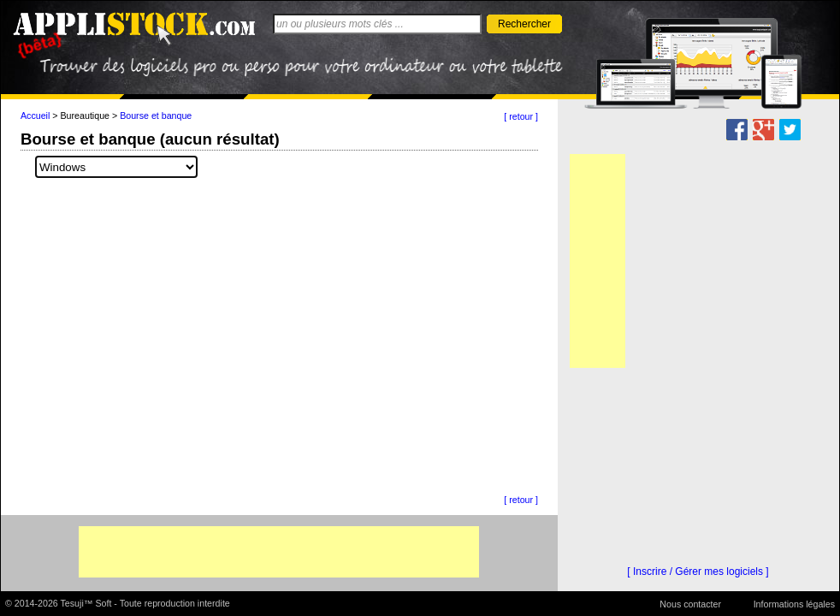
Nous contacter (690, 604)
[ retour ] (521, 116)
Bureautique (85, 115)
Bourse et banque (156, 115)
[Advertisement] (279, 552)
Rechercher (524, 24)
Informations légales (794, 604)
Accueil (35, 115)
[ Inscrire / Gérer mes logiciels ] (698, 572)
